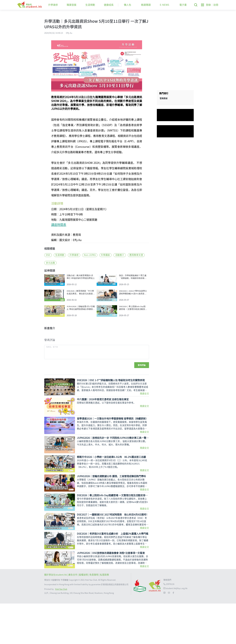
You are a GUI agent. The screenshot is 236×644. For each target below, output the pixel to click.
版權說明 (84, 615)
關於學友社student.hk (56, 615)
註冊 (216, 5)
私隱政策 (104, 615)
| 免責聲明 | (94, 615)
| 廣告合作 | (73, 615)
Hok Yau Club (61, 630)
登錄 (208, 5)
